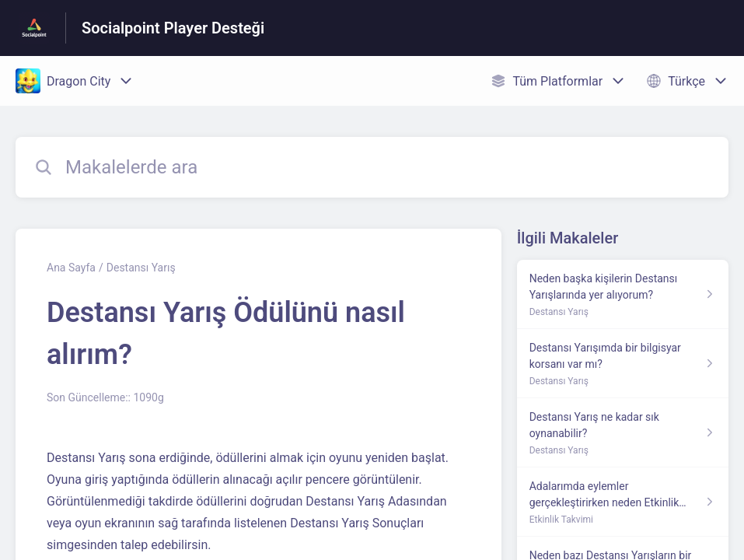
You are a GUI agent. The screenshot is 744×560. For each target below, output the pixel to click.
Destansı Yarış (141, 268)
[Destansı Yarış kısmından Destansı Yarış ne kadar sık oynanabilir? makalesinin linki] (623, 433)
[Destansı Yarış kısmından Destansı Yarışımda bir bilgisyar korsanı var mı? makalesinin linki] (623, 364)
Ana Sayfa (71, 268)
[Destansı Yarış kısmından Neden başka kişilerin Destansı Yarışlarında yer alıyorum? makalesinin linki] (623, 294)
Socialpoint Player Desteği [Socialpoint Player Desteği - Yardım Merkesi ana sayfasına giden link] (173, 28)
